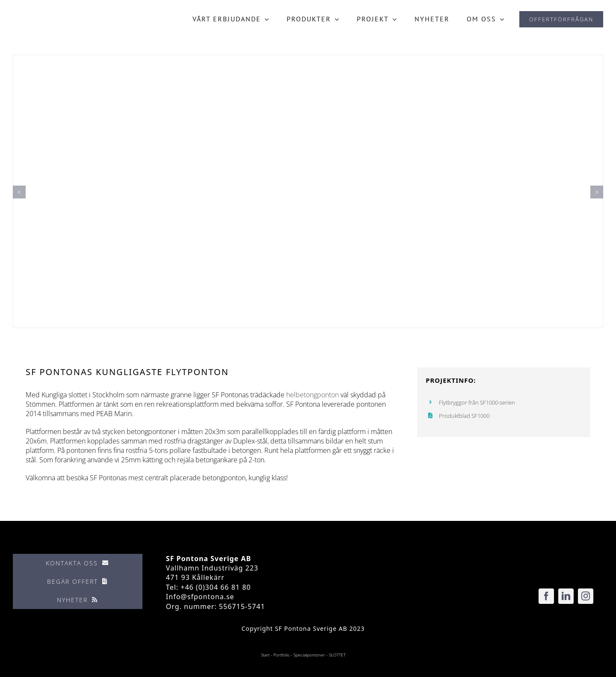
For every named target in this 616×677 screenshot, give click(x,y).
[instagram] (586, 596)
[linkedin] (566, 596)
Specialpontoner (309, 655)
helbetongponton (312, 395)
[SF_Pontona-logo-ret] (48, 16)
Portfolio (281, 655)
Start (265, 655)
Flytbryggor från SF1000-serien (477, 402)
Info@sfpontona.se (200, 597)
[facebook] (546, 596)
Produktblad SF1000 (464, 416)
